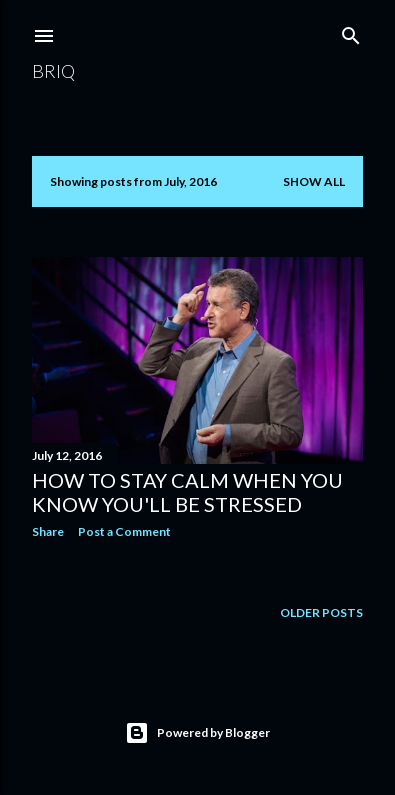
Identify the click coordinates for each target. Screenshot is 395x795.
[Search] (351, 31)
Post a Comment (124, 531)
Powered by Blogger (197, 733)
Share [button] (48, 531)
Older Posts (321, 612)
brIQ (53, 71)
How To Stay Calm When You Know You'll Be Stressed (187, 492)
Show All (314, 181)
